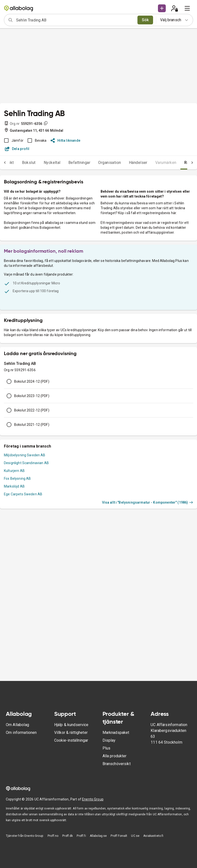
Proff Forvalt (119, 836)
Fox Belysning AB (17, 479)
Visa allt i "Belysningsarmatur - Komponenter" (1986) (148, 502)
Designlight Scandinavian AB (26, 463)
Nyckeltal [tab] (52, 163)
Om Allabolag (17, 725)
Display (109, 740)
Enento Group (93, 799)
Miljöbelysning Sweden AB (25, 455)
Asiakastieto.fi (153, 836)
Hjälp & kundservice (71, 725)
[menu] (187, 8)
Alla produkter (115, 756)
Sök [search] (145, 20)
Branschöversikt (117, 764)
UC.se (135, 836)
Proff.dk (67, 836)
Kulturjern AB (14, 471)
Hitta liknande (66, 140)
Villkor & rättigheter (71, 733)
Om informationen (21, 733)
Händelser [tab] (138, 163)
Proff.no (53, 836)
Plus (107, 748)
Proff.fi (81, 836)
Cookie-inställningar (71, 740)
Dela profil (17, 149)
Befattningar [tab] (79, 163)
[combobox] (75, 20)
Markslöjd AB (14, 486)
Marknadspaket (116, 733)
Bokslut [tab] (29, 163)
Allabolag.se (98, 836)
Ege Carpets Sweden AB (23, 494)
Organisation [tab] (110, 163)
